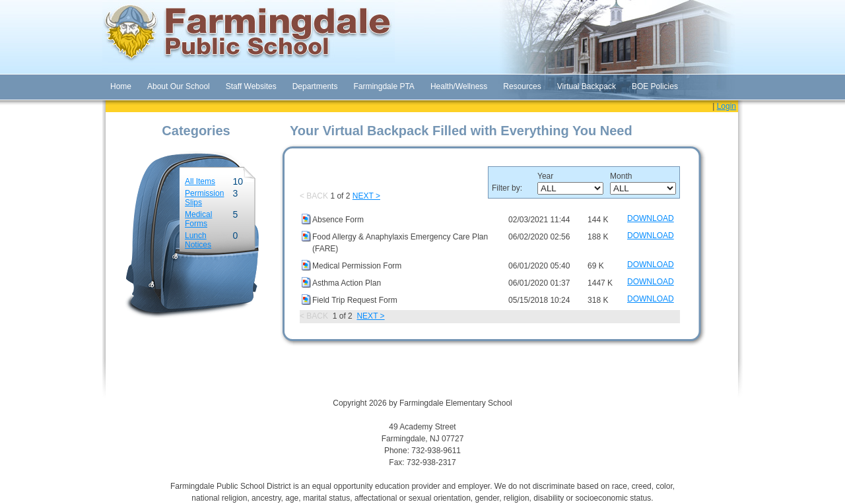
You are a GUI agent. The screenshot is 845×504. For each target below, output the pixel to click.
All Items (200, 181)
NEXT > (366, 196)
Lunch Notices (198, 240)
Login (727, 106)
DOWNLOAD (651, 218)
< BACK (314, 196)
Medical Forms (198, 219)
